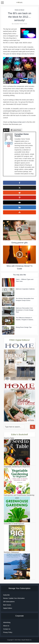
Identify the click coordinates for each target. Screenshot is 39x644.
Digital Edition (8, 610)
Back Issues (7, 606)
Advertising (7, 624)
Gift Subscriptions (9, 603)
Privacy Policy (8, 634)
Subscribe (6, 596)
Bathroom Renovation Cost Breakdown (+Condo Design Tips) (24, 311)
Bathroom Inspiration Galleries (25, 290)
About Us (6, 627)
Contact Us (7, 630)
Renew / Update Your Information (14, 600)
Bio (7, 130)
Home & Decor (20, 10)
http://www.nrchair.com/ (18, 122)
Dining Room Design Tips (23, 329)
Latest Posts (17, 130)
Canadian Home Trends (20, 24)
